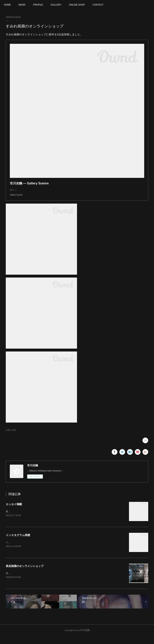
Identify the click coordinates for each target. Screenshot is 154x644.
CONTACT (98, 5)
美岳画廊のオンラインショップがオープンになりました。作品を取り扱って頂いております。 (54, 581)
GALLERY (56, 5)
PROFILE (38, 5)
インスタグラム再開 (18, 543)
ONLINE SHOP (77, 5)
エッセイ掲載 (14, 512)
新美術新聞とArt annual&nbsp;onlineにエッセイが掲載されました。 (41, 519)
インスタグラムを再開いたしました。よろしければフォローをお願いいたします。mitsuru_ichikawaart (59, 550)
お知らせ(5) (11, 438)
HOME (7, 5)
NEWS (22, 5)
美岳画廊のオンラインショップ (25, 574)
